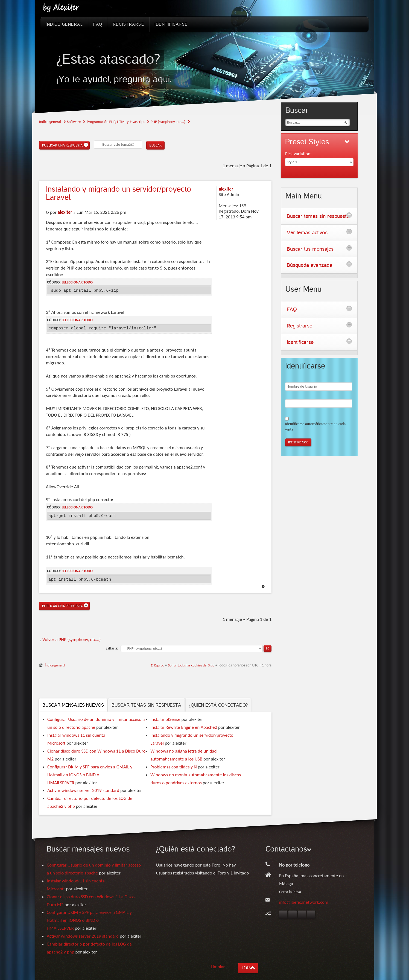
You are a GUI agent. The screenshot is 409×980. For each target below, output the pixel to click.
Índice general (50, 122)
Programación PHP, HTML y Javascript (116, 122)
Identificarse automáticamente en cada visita (315, 427)
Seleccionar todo (77, 282)
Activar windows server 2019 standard (83, 790)
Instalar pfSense (165, 719)
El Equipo (158, 665)
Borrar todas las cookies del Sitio (191, 665)
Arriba (263, 586)
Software (74, 122)
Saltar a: (112, 648)
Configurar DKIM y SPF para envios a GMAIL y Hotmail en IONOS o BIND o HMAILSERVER (90, 775)
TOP (245, 968)
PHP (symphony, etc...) (168, 122)
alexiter (65, 212)
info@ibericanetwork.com (304, 902)
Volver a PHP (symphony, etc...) (71, 640)
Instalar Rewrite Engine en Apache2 (184, 727)
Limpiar (218, 967)
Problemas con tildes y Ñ (173, 767)
